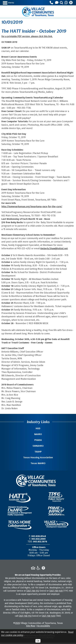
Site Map (31, 626)
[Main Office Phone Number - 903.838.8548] (52, 3)
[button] (12, 3)
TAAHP (38, 452)
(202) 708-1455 (56, 591)
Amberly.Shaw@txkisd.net (54, 248)
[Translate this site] (66, 3)
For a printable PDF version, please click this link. (27, 36)
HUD (38, 428)
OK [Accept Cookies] (38, 641)
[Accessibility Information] (71, 3)
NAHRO (38, 434)
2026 (18, 623)
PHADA (38, 440)
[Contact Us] (57, 3)
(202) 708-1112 (33, 591)
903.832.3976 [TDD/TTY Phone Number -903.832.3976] (40, 542)
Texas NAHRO (38, 463)
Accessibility (44, 626)
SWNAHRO (38, 446)
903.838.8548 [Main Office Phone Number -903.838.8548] (39, 536)
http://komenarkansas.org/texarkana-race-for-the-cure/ (32, 207)
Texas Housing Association (38, 457)
